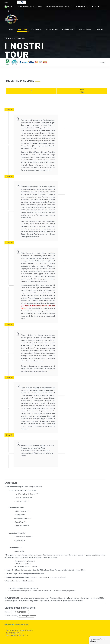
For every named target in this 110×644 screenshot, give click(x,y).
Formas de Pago (9, 625)
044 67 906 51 (81, 7)
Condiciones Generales (22, 625)
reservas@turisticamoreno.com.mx (58, 7)
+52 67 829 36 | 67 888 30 (30, 7)
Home (8, 38)
